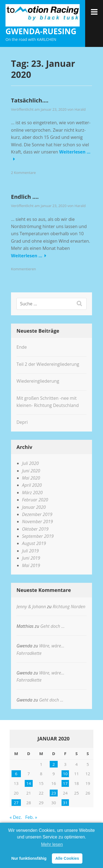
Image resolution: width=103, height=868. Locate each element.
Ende (22, 347)
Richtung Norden (69, 607)
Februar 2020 (35, 500)
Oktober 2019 (35, 529)
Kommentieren (23, 269)
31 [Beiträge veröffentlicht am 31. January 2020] (65, 803)
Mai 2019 (31, 565)
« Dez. (16, 817)
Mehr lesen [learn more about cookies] (52, 844)
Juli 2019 (30, 551)
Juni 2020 (31, 471)
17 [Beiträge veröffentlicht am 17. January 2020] (65, 783)
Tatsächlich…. (30, 100)
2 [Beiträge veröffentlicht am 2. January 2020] (54, 764)
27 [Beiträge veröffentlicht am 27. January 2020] (16, 803)
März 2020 (32, 493)
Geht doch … (52, 626)
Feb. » (31, 817)
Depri (22, 422)
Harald (80, 109)
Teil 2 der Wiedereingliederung (48, 364)
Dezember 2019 (37, 514)
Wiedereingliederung (38, 381)
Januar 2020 (34, 507)
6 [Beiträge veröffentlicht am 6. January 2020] (16, 774)
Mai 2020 (31, 478)
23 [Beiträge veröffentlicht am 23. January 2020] (54, 793)
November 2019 (37, 522)
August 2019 (34, 543)
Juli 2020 (30, 463)
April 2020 (32, 485)
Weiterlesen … (75, 152)
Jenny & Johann (31, 607)
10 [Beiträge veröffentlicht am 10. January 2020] (65, 774)
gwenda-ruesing (41, 31)
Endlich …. (25, 197)
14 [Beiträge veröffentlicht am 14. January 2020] (29, 783)
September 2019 (38, 536)
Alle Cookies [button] (67, 858)
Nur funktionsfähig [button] (29, 858)
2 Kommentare (23, 173)
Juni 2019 (31, 558)
